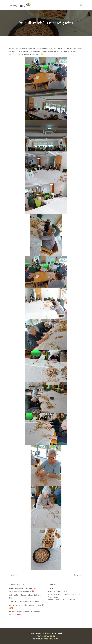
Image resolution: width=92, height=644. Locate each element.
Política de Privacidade (46, 636)
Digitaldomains (53, 639)
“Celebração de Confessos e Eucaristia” (24, 601)
